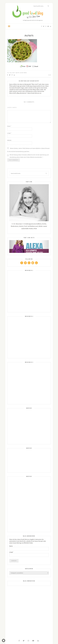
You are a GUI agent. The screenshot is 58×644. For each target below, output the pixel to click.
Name (9, 126)
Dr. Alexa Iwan (22, 73)
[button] (4, 640)
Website (9, 140)
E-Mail (9, 133)
